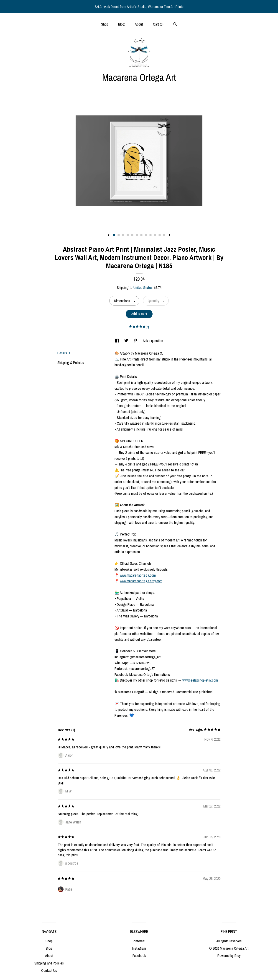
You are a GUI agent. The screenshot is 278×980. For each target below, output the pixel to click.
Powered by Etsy (229, 956)
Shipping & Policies (71, 363)
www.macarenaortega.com (138, 575)
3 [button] (123, 235)
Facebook (139, 956)
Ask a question (153, 341)
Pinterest (139, 941)
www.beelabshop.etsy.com (200, 680)
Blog (121, 24)
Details (64, 353)
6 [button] (137, 235)
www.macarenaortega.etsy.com (141, 581)
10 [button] (155, 235)
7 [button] (141, 235)
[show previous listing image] (109, 235)
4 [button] (128, 235)
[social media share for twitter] (127, 341)
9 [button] (150, 235)
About (139, 24)
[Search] (175, 25)
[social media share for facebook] (117, 341)
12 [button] (164, 235)
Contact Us (49, 970)
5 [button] (132, 235)
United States (143, 287)
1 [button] (114, 235)
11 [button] (160, 235)
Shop (105, 24)
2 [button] (119, 235)
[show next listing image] (170, 235)
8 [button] (146, 235)
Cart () (158, 24)
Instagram (139, 948)
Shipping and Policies (49, 963)
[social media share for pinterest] (136, 341)
